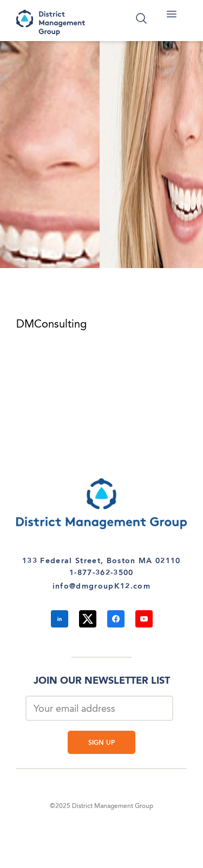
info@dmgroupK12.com (101, 586)
